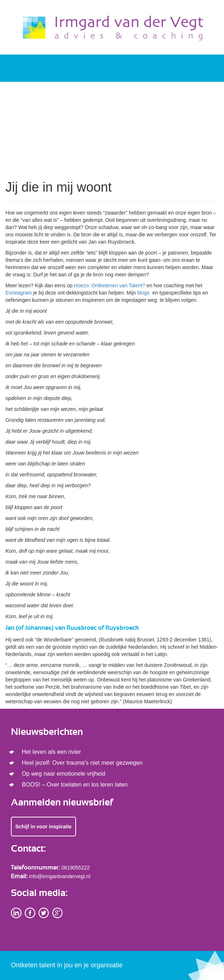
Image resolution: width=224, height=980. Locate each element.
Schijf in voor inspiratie (43, 827)
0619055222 (76, 868)
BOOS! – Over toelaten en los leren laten (75, 785)
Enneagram (19, 293)
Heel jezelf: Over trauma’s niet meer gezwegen (82, 763)
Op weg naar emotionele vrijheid (63, 774)
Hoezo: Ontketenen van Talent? (109, 285)
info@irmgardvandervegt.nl (60, 876)
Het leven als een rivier (51, 752)
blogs (144, 293)
